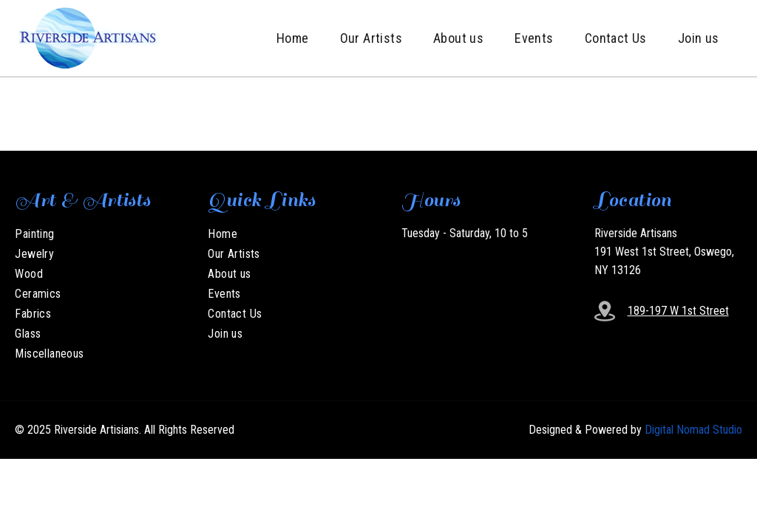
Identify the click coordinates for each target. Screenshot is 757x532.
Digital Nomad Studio (693, 430)
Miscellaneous (49, 354)
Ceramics (38, 294)
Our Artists (371, 38)
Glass (28, 334)
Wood (29, 274)
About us (458, 38)
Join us (699, 38)
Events (534, 38)
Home (293, 38)
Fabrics (33, 314)
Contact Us (616, 38)
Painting (34, 234)
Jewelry (34, 254)
